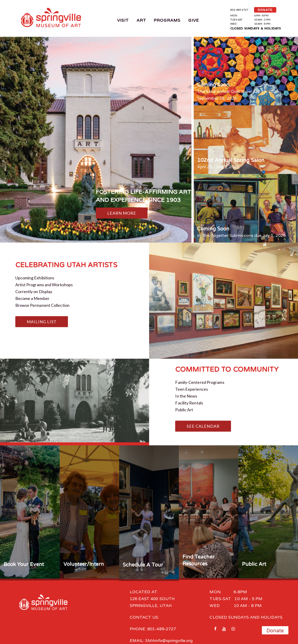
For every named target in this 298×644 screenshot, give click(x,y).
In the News (186, 396)
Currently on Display (34, 291)
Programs (167, 20)
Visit (123, 20)
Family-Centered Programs (200, 382)
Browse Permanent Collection (42, 305)
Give (194, 20)
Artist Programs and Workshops (44, 285)
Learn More (122, 213)
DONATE (265, 10)
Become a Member (32, 298)
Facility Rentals (189, 403)
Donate (275, 631)
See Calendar (203, 426)
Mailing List (42, 322)
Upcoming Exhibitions (35, 278)
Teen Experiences (191, 389)
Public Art (184, 410)
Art (141, 20)
